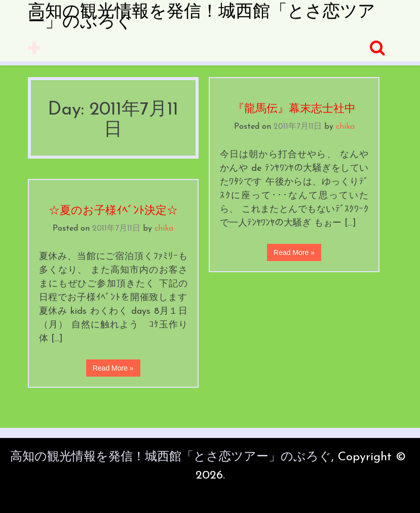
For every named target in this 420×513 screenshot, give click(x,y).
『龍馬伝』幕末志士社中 (294, 109)
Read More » (294, 252)
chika (345, 127)
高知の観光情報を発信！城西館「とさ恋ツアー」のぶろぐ (202, 17)
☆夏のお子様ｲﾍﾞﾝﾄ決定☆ (113, 211)
